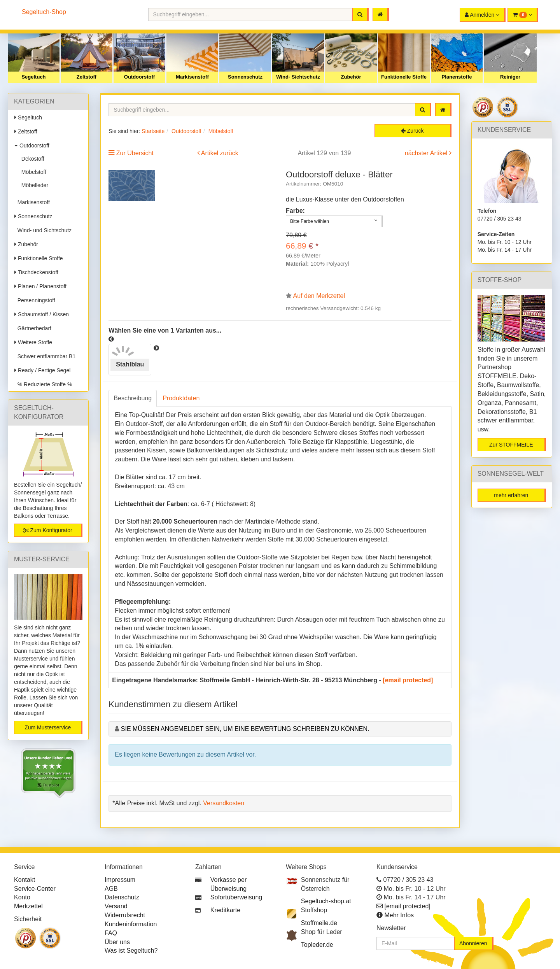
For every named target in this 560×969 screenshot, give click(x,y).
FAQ (111, 933)
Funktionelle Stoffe (404, 77)
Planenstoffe (457, 77)
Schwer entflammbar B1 (45, 356)
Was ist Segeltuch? (131, 951)
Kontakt (24, 880)
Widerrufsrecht (125, 915)
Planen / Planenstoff (40, 286)
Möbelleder (33, 185)
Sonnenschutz (245, 77)
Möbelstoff (32, 172)
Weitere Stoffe (33, 342)
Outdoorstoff (139, 77)
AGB (111, 889)
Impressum (120, 880)
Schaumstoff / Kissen (42, 314)
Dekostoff (31, 159)
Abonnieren (473, 943)
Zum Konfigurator (48, 530)
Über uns (117, 942)
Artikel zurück (220, 153)
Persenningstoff (35, 300)
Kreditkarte (225, 910)
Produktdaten (181, 398)
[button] (523, 15)
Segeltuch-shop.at (326, 901)
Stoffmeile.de (319, 923)
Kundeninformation (131, 924)
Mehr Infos (399, 915)
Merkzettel (28, 906)
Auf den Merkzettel (319, 296)
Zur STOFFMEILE (511, 445)
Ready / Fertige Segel (42, 370)
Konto (22, 897)
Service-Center (35, 889)
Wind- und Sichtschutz (43, 230)
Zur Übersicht (135, 153)
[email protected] (408, 680)
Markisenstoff (192, 77)
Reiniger (510, 77)
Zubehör (351, 77)
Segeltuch (33, 77)
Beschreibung (133, 398)
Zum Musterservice (48, 727)
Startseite (153, 131)
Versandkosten (224, 803)
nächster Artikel (427, 153)
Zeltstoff (87, 77)
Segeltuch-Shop (44, 12)
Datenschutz (122, 897)
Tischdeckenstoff (36, 272)
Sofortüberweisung (236, 897)
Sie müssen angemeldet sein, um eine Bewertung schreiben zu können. (245, 729)
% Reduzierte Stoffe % (43, 384)
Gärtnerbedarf (33, 328)
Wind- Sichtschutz (298, 77)
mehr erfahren (511, 495)
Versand (116, 906)
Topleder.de (317, 945)
